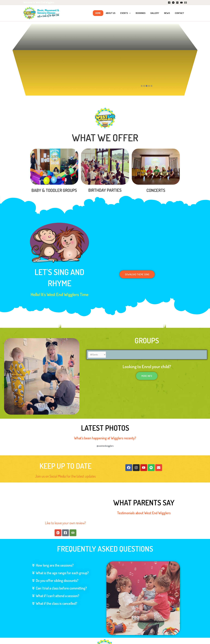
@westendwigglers (105, 446)
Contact (180, 13)
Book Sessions (69, 48)
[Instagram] (177, 3)
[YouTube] (181, 3)
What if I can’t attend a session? (58, 596)
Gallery (156, 13)
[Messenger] (173, 3)
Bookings (142, 13)
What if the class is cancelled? (56, 603)
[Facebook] (169, 3)
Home (101, 13)
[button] (131, 13)
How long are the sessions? (55, 565)
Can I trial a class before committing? (61, 588)
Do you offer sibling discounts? (57, 580)
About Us (113, 13)
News (168, 13)
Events (128, 13)
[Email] (186, 3)
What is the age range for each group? (62, 573)
